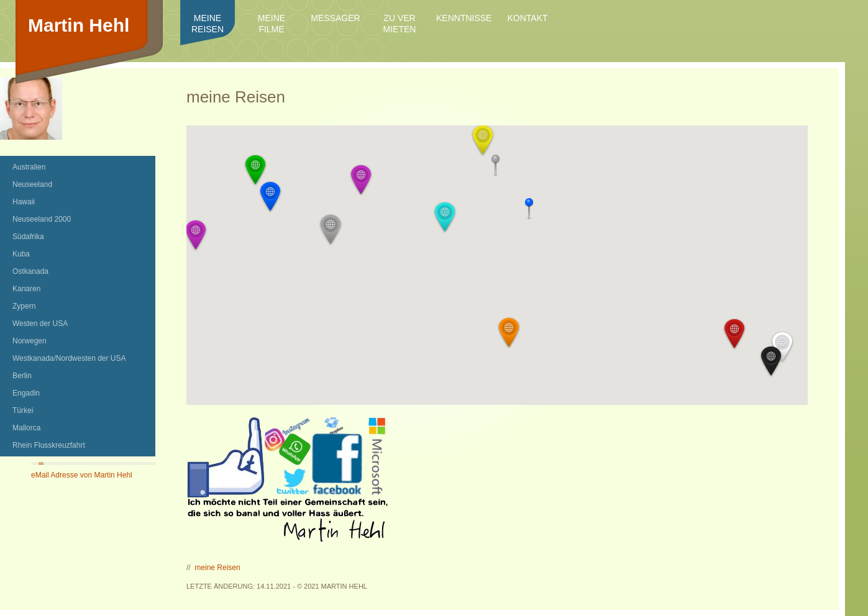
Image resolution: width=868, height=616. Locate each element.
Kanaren (26, 289)
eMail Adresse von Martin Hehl (82, 475)
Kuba (21, 254)
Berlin (22, 376)
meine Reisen (208, 24)
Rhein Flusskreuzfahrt (49, 445)
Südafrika (28, 237)
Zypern (24, 306)
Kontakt (527, 18)
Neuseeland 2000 (42, 219)
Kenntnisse (464, 18)
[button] (734, 334)
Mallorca (26, 428)
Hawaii (24, 202)
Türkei (23, 410)
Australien (29, 167)
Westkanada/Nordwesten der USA (69, 358)
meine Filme (272, 24)
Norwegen (30, 341)
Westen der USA (40, 324)
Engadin (26, 393)
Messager (335, 18)
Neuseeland (32, 184)
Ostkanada (30, 271)
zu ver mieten (400, 24)
